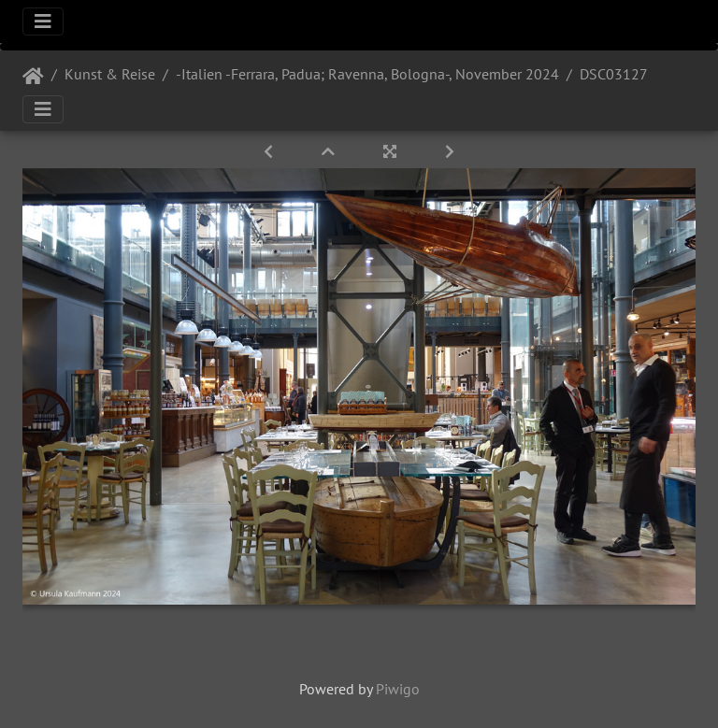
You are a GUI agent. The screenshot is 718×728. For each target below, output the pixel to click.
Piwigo (398, 689)
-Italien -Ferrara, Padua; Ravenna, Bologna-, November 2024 (367, 74)
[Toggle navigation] (43, 21)
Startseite (33, 77)
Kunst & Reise (110, 74)
